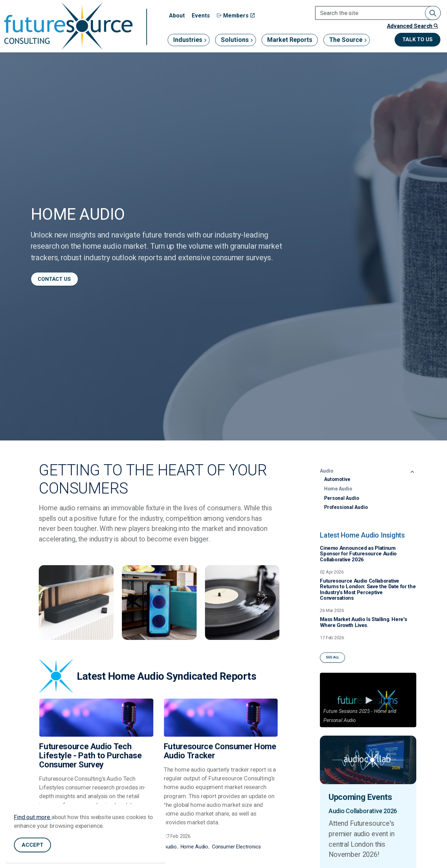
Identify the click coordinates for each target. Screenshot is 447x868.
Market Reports (290, 40)
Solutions (235, 40)
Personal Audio (342, 498)
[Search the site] (378, 13)
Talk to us (417, 40)
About (177, 16)
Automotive (337, 479)
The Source (346, 40)
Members (236, 16)
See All (332, 658)
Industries (188, 40)
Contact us (55, 279)
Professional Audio (346, 507)
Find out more (33, 817)
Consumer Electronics (236, 847)
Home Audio (195, 847)
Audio (170, 847)
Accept (32, 845)
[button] (433, 13)
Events (201, 16)
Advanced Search (412, 26)
